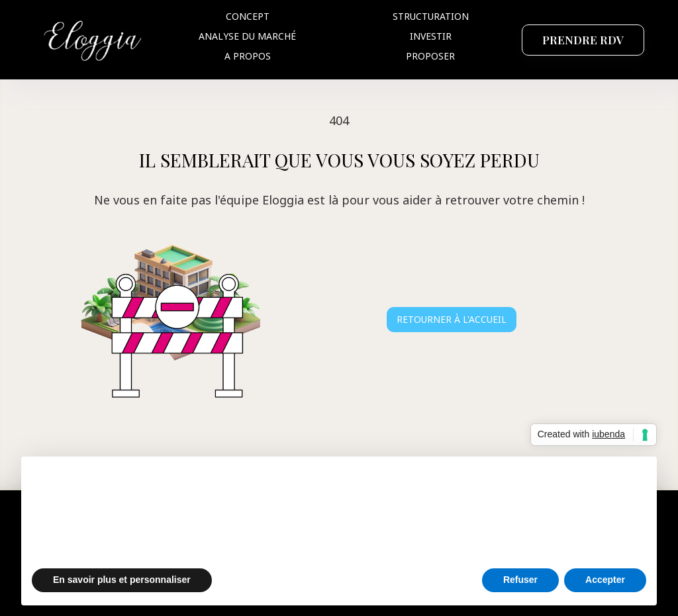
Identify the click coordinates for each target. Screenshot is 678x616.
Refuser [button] (520, 580)
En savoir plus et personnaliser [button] (122, 580)
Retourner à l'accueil (452, 319)
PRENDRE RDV (583, 40)
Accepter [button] (605, 580)
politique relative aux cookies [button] (408, 509)
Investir (431, 36)
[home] (93, 39)
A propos (248, 56)
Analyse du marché (247, 36)
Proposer (430, 56)
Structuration (431, 16)
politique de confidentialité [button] (511, 484)
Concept (248, 16)
